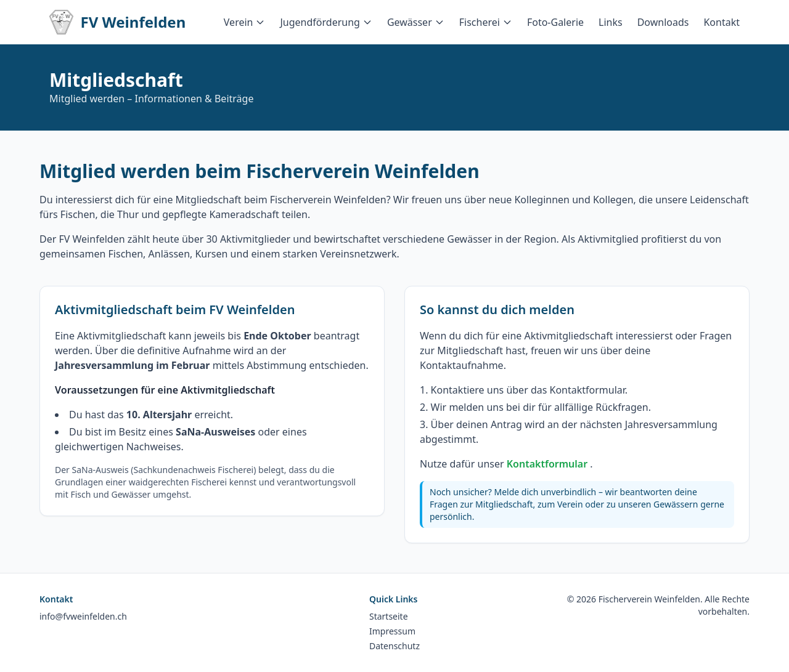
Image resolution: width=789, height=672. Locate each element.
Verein (245, 22)
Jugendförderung (326, 22)
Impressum (392, 631)
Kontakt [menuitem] (722, 22)
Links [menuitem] (611, 22)
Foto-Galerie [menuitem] (555, 22)
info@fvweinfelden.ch (83, 616)
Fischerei (486, 22)
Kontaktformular (549, 464)
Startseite (389, 616)
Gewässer (416, 22)
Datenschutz (394, 646)
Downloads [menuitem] (663, 22)
